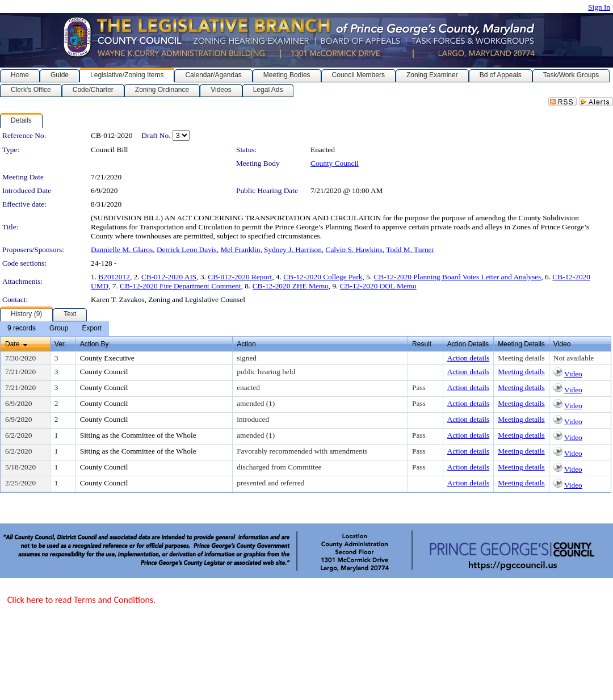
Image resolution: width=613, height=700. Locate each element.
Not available (574, 358)
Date (12, 344)
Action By (95, 344)
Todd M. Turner (410, 250)
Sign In (599, 7)
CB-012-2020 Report (240, 277)
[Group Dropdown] (59, 329)
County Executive (107, 358)
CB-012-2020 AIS (169, 277)
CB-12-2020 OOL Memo (378, 286)
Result (422, 344)
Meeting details (521, 358)
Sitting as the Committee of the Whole (138, 435)
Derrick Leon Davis (187, 250)
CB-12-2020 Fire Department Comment (180, 286)
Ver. (60, 344)
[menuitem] (22, 329)
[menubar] (54, 329)
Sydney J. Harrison (293, 250)
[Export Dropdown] (92, 329)
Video (573, 374)
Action (246, 344)
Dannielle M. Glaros (122, 250)
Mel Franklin (240, 250)
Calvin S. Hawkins (354, 250)
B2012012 (114, 277)
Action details (468, 358)
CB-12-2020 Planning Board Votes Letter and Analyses (457, 277)
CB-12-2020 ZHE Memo (291, 286)
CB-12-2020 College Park (323, 277)
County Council (335, 163)
